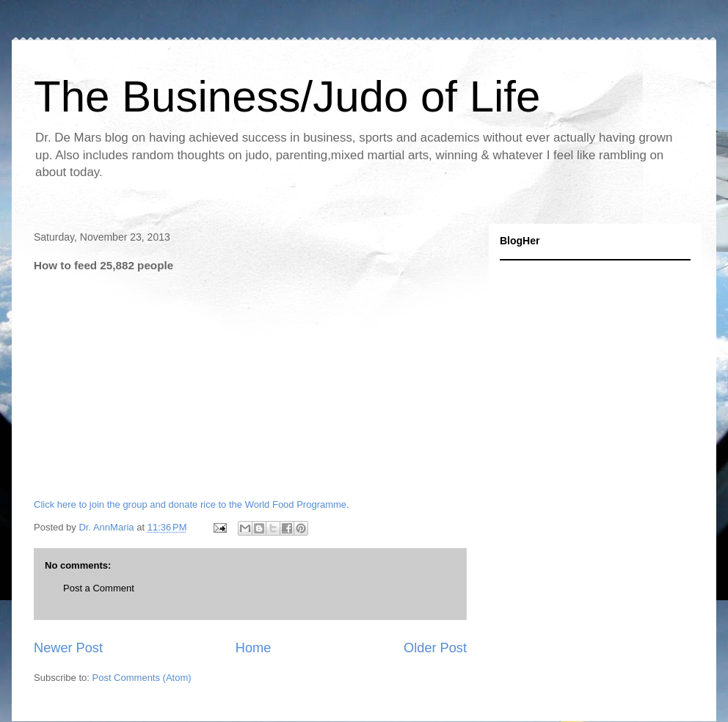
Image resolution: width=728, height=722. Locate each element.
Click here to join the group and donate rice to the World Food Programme (190, 504)
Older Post (435, 648)
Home (254, 648)
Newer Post (68, 648)
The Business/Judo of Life (287, 96)
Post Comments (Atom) (142, 678)
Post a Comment (99, 588)
